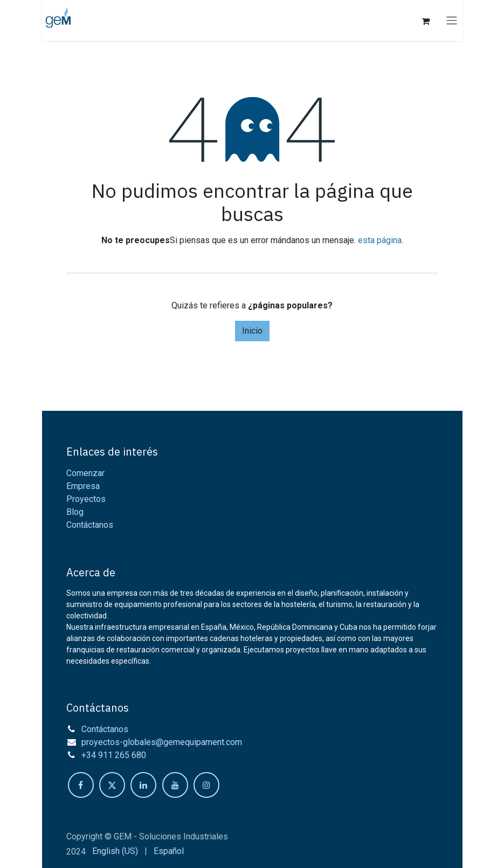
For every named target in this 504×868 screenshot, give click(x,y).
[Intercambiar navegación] (452, 21)
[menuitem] (115, 851)
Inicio (252, 331)
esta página (380, 240)
